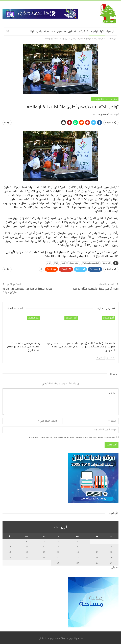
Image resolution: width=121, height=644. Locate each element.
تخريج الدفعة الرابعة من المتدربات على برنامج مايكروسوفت (27, 289)
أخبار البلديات (97, 31)
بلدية (63, 262)
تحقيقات (83, 31)
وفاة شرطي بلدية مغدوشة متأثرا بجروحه (96, 287)
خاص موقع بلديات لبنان (42, 31)
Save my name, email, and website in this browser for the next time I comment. (72, 436)
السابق (110, 356)
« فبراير (115, 566)
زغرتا (56, 262)
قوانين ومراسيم (66, 31)
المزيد (23, 31)
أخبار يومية (107, 262)
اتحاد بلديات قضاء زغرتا (91, 262)
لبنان (49, 262)
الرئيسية (111, 31)
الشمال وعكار (98, 99)
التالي (100, 356)
